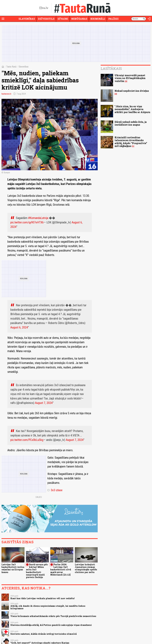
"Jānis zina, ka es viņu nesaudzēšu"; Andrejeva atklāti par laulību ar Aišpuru (132, 109)
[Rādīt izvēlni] (3, 19)
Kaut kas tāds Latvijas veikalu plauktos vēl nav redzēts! (43, 598)
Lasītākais (111, 68)
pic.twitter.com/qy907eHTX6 (27, 222)
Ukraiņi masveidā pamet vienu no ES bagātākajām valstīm (130, 78)
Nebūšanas (79, 19)
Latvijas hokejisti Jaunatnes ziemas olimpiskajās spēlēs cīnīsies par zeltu (86, 568)
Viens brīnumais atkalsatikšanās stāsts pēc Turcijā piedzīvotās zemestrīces (53, 616)
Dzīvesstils (46, 19)
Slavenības (27, 19)
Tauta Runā (11, 67)
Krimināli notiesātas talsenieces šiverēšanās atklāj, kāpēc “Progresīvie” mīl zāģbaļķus (131, 142)
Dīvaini (63, 19)
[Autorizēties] (149, 19)
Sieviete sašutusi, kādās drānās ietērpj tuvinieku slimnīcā (43, 634)
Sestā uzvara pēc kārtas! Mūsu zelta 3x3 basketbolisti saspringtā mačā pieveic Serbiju (37, 571)
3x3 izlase (55, 490)
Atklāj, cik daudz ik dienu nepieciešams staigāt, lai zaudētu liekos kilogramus (48, 607)
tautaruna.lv (6, 94)
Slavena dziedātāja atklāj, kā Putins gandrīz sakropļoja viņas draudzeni (51, 625)
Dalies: (39, 497)
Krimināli (98, 19)
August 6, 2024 (19, 327)
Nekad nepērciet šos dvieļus (132, 91)
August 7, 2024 (44, 403)
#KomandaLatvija (38, 218)
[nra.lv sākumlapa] (44, 8)
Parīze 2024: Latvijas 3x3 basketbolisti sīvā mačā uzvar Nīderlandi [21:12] (61, 570)
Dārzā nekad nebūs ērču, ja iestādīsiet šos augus (131, 123)
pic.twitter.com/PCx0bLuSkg (27, 440)
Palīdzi (113, 19)
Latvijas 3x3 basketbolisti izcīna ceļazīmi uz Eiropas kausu (13, 568)
